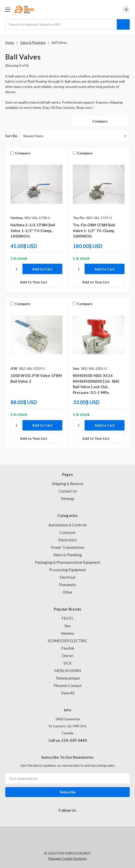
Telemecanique (68, 678)
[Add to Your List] (36, 282)
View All (68, 693)
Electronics (67, 540)
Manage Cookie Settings (68, 858)
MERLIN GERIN (68, 671)
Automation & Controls (68, 525)
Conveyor (68, 532)
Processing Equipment (68, 570)
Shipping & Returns (68, 484)
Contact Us (68, 491)
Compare (100, 121)
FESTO (67, 618)
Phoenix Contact (68, 685)
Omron (68, 656)
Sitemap (67, 498)
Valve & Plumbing (67, 555)
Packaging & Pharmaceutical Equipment (68, 562)
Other (68, 592)
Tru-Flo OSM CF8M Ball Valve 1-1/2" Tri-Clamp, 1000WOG (94, 230)
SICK (67, 663)
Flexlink (68, 648)
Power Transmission (67, 547)
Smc (68, 626)
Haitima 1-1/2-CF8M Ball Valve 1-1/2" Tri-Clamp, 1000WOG (33, 230)
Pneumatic (68, 585)
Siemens (68, 633)
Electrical (67, 577)
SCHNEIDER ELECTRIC (67, 641)
